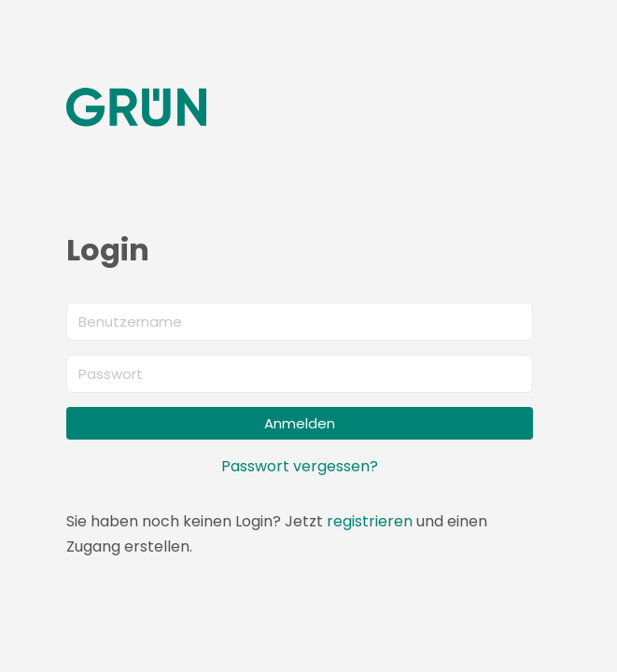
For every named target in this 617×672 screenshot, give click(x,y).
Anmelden (300, 423)
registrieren (370, 521)
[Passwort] (300, 374)
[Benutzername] (300, 322)
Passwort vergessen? (300, 466)
